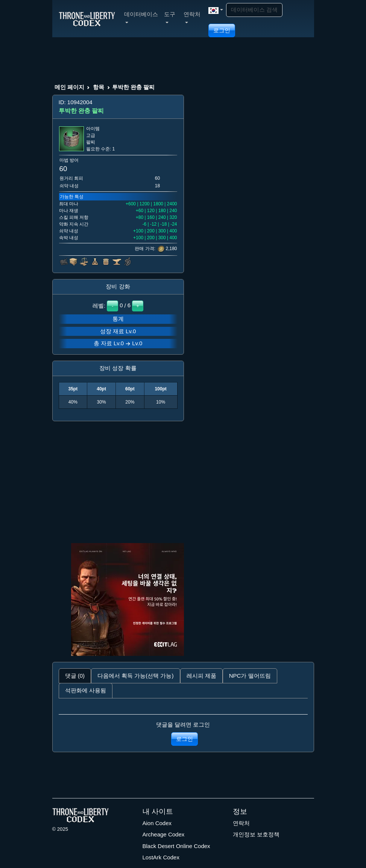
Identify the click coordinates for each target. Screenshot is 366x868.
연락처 (241, 823)
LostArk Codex (161, 857)
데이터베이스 (141, 17)
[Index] (87, 18)
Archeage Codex (164, 834)
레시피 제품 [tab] (201, 676)
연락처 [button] (192, 17)
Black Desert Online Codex (176, 846)
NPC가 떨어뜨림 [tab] (250, 676)
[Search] (254, 10)
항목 (99, 87)
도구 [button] (170, 17)
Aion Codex (157, 823)
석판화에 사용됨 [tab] (86, 690)
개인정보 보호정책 (256, 834)
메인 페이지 (69, 87)
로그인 (222, 30)
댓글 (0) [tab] (75, 676)
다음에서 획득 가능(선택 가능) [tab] (136, 676)
